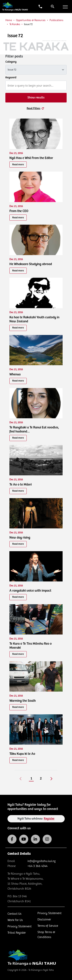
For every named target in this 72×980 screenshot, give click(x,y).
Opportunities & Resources (31, 20)
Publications (56, 20)
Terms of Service (48, 926)
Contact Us (14, 914)
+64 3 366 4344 (37, 866)
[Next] (51, 779)
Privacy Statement (19, 926)
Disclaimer (44, 920)
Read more (18, 165)
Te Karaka (15, 24)
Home (9, 20)
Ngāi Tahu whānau (36, 819)
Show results (36, 98)
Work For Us (15, 920)
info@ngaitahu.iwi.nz (41, 861)
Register (49, 819)
